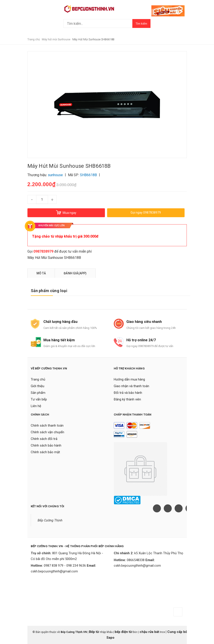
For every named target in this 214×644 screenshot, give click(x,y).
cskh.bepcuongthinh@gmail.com (54, 571)
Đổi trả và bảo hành (128, 393)
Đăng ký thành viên (127, 399)
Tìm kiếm (141, 24)
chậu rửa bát (149, 632)
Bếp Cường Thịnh (50, 520)
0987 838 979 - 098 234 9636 (65, 566)
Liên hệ (36, 406)
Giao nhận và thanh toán (131, 386)
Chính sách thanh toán (47, 425)
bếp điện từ (123, 632)
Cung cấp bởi (177, 632)
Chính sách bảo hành (46, 445)
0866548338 (136, 560)
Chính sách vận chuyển (47, 432)
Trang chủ (38, 379)
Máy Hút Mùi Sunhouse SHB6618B (54, 258)
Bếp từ (94, 632)
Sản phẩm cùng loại (49, 291)
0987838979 (43, 251)
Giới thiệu (38, 386)
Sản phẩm (38, 393)
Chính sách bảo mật (45, 452)
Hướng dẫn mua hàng (129, 379)
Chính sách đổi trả (44, 439)
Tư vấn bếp (39, 399)
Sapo (110, 638)
